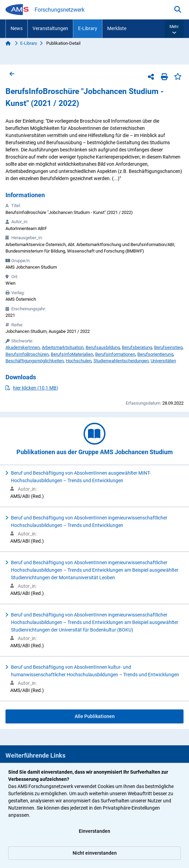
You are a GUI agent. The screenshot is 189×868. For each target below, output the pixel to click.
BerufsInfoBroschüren (27, 354)
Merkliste (117, 28)
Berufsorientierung (155, 354)
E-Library (88, 28)
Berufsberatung (137, 347)
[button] (174, 29)
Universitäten (163, 361)
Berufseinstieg (168, 347)
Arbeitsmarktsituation (63, 347)
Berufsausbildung (103, 347)
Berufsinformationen (115, 354)
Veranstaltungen (50, 28)
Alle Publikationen (95, 716)
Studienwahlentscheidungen (121, 361)
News (17, 28)
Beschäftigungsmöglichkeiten (35, 361)
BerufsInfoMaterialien (72, 354)
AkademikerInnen (23, 347)
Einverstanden (94, 831)
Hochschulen (79, 361)
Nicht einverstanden (95, 853)
